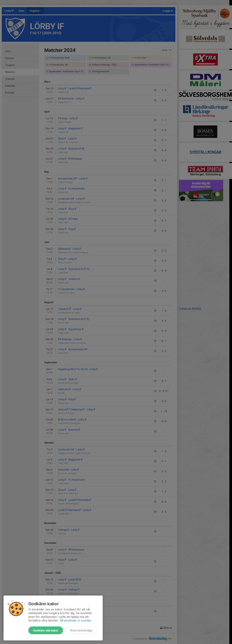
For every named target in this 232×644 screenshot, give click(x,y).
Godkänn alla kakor (46, 630)
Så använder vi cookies (75, 620)
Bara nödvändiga (81, 630)
